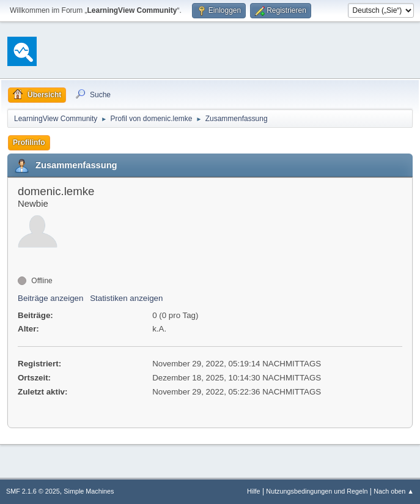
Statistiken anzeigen (126, 298)
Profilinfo (29, 143)
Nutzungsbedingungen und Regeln (317, 491)
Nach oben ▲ (394, 491)
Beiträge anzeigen (50, 298)
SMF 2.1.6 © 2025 (33, 491)
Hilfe (254, 491)
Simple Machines (89, 491)
